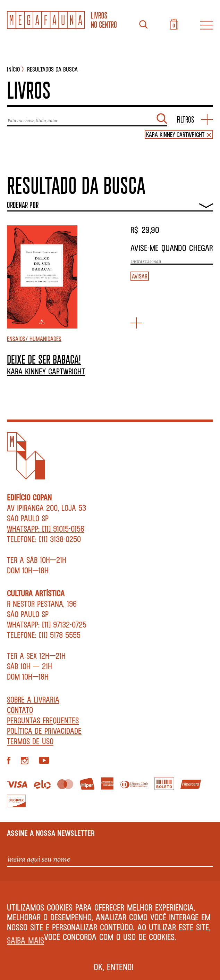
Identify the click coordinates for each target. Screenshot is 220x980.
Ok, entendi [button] (114, 967)
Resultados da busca (52, 69)
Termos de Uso (30, 741)
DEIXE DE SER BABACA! (44, 359)
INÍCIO (13, 69)
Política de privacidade (44, 731)
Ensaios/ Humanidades (34, 339)
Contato (20, 710)
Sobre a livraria (33, 699)
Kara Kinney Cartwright (46, 371)
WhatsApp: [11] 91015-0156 (46, 529)
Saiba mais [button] (26, 940)
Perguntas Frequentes (43, 720)
